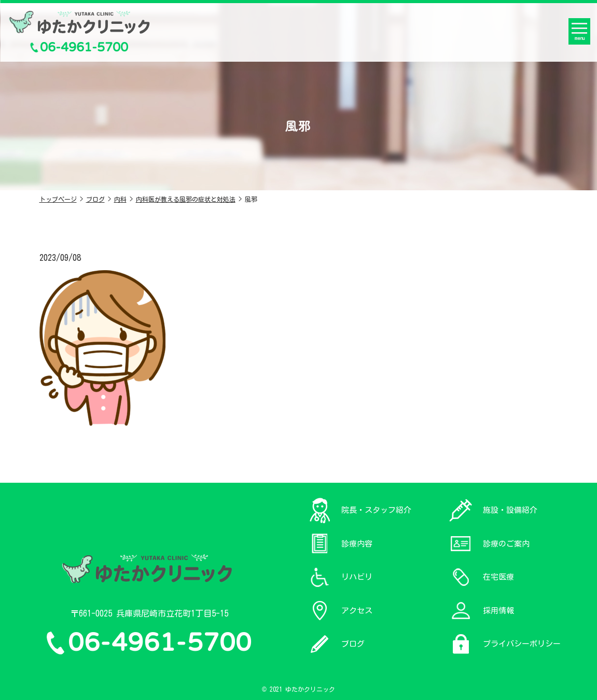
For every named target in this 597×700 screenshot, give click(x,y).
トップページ (58, 199)
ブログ (95, 199)
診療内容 (357, 544)
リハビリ (357, 577)
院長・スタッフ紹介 (376, 510)
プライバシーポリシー (522, 644)
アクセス (357, 611)
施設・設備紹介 (510, 510)
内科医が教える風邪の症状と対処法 (186, 199)
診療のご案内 (506, 544)
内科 (120, 199)
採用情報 (498, 611)
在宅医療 (498, 577)
